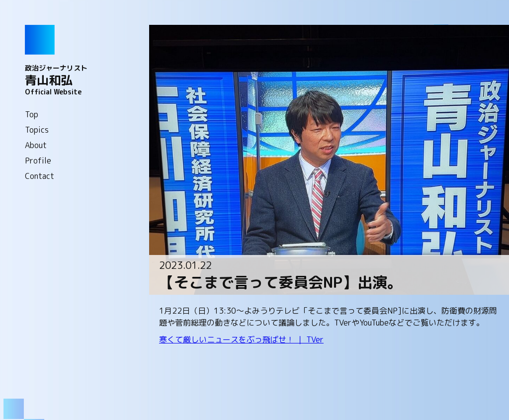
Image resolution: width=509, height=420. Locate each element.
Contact (40, 176)
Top (32, 114)
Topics (37, 130)
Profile (38, 161)
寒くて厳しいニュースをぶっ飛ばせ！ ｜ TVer (241, 339)
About (36, 145)
